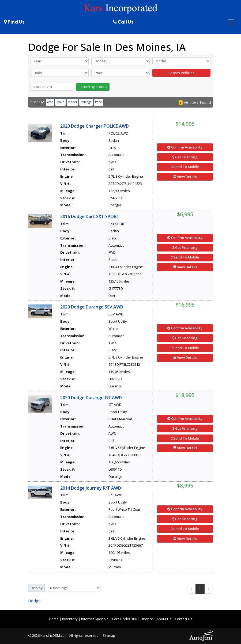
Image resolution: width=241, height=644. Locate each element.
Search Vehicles (181, 73)
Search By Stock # (93, 87)
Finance (147, 619)
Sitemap (109, 636)
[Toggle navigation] (231, 22)
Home (54, 619)
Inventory (70, 619)
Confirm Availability (185, 147)
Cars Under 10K (125, 619)
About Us (164, 619)
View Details (185, 177)
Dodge (34, 601)
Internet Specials (95, 619)
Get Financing (185, 157)
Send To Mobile (185, 167)
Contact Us (184, 619)
